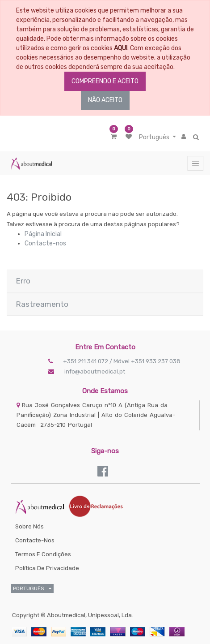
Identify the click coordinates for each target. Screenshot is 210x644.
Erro (23, 281)
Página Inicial (43, 234)
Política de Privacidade (47, 568)
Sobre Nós (29, 526)
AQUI (121, 48)
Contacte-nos (45, 243)
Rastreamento (42, 304)
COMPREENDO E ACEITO (105, 81)
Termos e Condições (43, 554)
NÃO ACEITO (105, 100)
